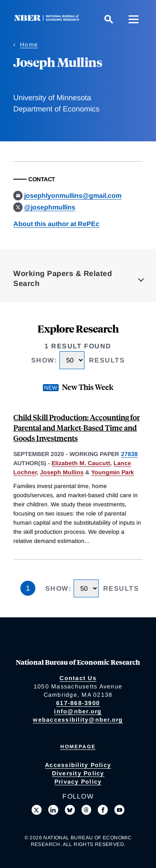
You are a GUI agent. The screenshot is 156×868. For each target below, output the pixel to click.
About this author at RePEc (56, 224)
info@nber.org (78, 711)
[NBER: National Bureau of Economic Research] (48, 19)
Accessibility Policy (78, 765)
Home (29, 44)
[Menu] (134, 19)
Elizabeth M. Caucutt (81, 463)
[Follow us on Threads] (87, 810)
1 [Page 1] (28, 588)
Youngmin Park (113, 472)
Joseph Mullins (62, 472)
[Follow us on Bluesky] (70, 810)
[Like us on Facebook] (103, 810)
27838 (129, 454)
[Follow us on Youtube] (119, 810)
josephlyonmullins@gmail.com (73, 196)
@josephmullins (50, 207)
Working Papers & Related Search (63, 279)
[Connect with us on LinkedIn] (53, 810)
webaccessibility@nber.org (78, 720)
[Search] (109, 19)
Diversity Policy (78, 773)
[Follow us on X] (37, 810)
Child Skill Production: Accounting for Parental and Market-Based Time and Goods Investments (77, 428)
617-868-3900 (78, 703)
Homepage (78, 747)
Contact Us (78, 678)
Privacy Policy (78, 782)
